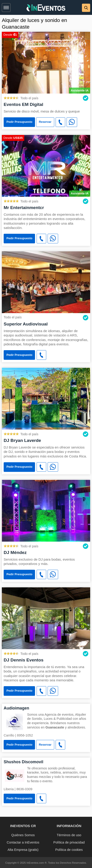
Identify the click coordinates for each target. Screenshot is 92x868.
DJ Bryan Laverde (22, 440)
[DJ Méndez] (46, 510)
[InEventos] (46, 8)
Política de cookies (69, 850)
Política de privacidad (69, 842)
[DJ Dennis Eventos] (46, 618)
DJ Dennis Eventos (24, 660)
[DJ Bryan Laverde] (46, 398)
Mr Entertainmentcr (24, 208)
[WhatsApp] (72, 122)
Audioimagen (16, 708)
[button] (6, 7)
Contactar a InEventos (23, 842)
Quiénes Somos (23, 835)
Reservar (45, 122)
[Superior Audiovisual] (46, 282)
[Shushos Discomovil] (15, 775)
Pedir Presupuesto (19, 122)
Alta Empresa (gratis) (23, 850)
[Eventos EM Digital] (46, 62)
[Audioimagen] (15, 722)
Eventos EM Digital (23, 104)
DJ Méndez (15, 552)
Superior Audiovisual (26, 324)
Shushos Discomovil (23, 762)
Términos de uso (69, 835)
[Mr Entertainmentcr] (46, 165)
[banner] (46, 7)
